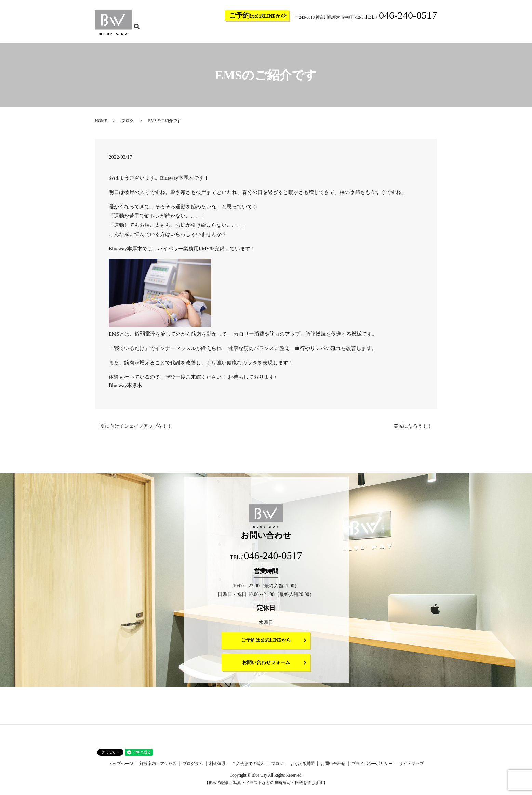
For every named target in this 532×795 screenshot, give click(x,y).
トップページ (215, 33)
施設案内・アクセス (250, 33)
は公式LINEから (257, 15)
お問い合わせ (412, 33)
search (436, 32)
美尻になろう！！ (413, 431)
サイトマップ (411, 768)
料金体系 (306, 33)
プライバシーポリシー (372, 768)
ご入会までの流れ (334, 33)
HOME (101, 125)
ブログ (361, 33)
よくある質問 (384, 33)
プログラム (283, 33)
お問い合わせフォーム (266, 667)
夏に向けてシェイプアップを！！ (136, 431)
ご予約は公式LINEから (266, 645)
